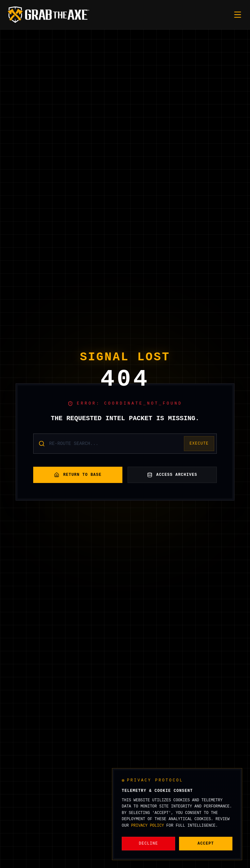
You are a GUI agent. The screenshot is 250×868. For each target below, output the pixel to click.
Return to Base (78, 475)
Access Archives (172, 475)
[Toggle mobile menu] (238, 15)
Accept (206, 844)
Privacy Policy (148, 826)
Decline (149, 844)
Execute (199, 444)
